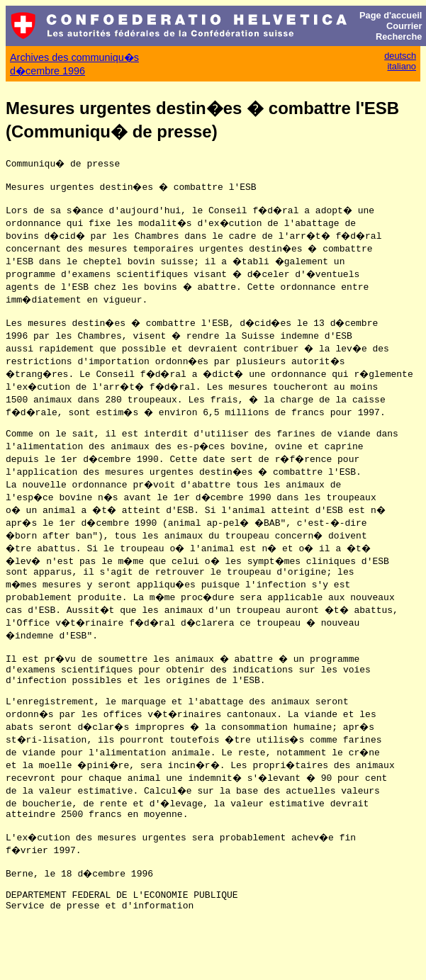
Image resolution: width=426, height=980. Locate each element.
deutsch (400, 56)
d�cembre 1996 (47, 71)
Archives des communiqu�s (74, 57)
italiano (402, 66)
